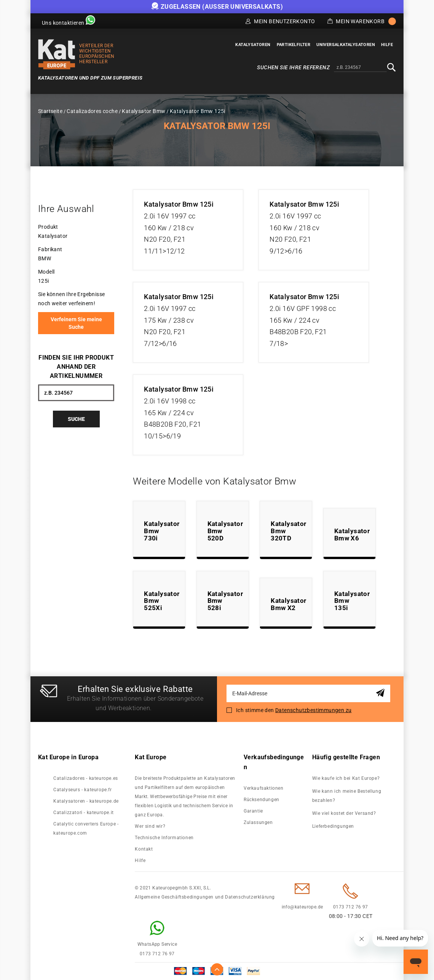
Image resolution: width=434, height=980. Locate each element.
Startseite (50, 111)
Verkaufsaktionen (264, 788)
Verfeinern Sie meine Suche (76, 323)
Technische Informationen (164, 838)
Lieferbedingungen (333, 826)
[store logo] (57, 54)
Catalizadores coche (92, 111)
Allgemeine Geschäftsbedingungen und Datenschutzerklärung (205, 897)
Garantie (253, 811)
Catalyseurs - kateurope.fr (83, 790)
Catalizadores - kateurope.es (86, 778)
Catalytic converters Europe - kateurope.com (86, 829)
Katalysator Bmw (144, 111)
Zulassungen (258, 822)
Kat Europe (151, 757)
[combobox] (360, 68)
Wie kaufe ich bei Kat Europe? (346, 778)
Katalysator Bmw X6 (352, 535)
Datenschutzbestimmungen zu (313, 710)
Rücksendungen (262, 800)
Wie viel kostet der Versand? (345, 813)
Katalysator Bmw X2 (288, 604)
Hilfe (140, 860)
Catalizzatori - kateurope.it (84, 813)
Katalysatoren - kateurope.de (86, 801)
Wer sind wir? (150, 826)
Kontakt (144, 849)
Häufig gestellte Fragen (346, 757)
